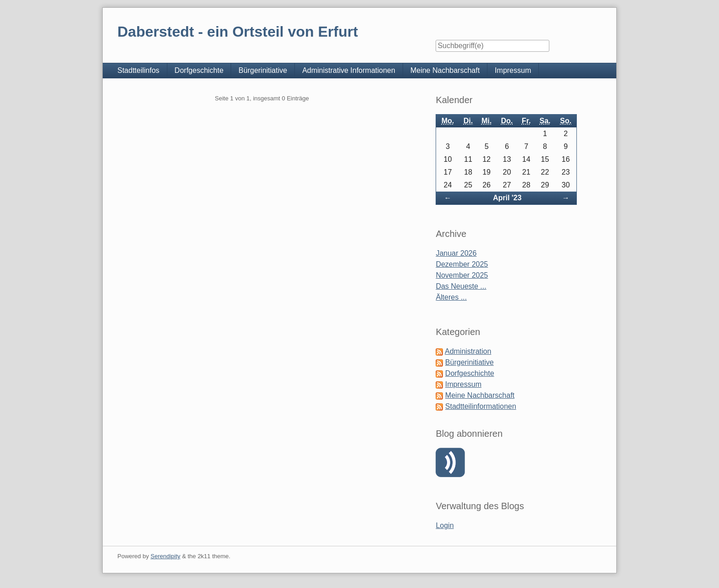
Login (445, 525)
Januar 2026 (456, 253)
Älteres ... (451, 297)
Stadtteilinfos (138, 70)
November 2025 (462, 275)
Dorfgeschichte (199, 70)
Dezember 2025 (462, 264)
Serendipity (165, 556)
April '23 (507, 198)
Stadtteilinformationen (481, 406)
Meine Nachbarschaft (445, 70)
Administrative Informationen (349, 70)
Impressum (513, 70)
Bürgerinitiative (263, 70)
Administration (468, 351)
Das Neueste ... (461, 286)
